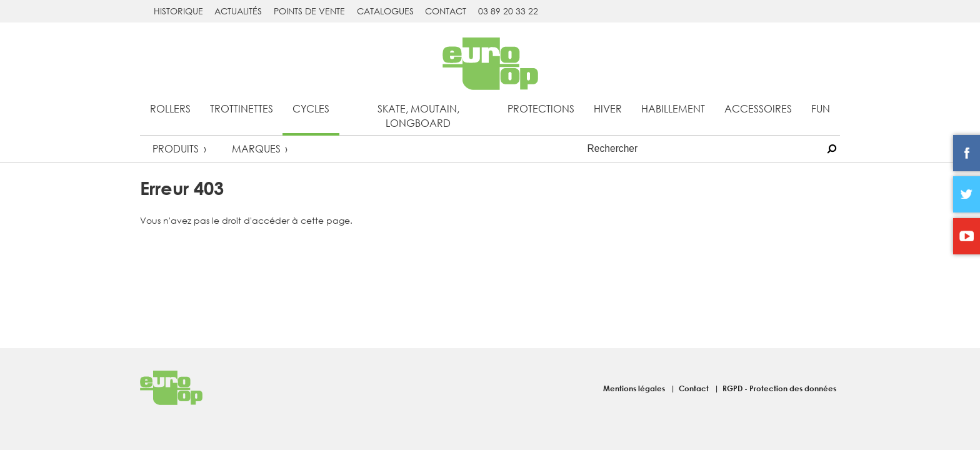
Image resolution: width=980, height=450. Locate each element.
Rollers (170, 108)
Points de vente (309, 11)
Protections (541, 108)
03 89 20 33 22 (508, 11)
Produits (176, 148)
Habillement (673, 108)
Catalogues (385, 11)
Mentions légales (635, 388)
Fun (821, 108)
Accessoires (758, 108)
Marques (256, 148)
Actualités (238, 11)
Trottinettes (242, 108)
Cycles (311, 108)
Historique (178, 11)
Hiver (608, 108)
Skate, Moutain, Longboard (418, 116)
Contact (446, 11)
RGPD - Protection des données (779, 388)
